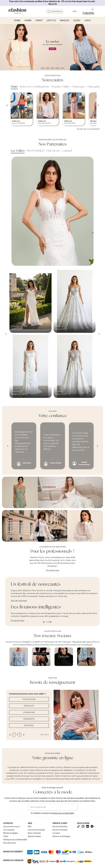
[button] (44, 622)
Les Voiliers (18, 151)
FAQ (30, 827)
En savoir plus (53, 570)
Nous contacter (34, 833)
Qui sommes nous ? (12, 827)
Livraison (56, 833)
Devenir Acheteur (60, 827)
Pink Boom (53, 151)
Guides (88, 20)
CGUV (6, 836)
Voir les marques (19, 600)
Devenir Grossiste (60, 830)
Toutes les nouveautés (88, 129)
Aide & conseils (34, 836)
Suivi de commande (36, 830)
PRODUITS (29, 706)
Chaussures (78, 87)
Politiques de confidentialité (15, 840)
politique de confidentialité (63, 813)
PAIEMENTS (29, 719)
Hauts (14, 87)
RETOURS (29, 725)
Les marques (9, 830)
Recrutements (10, 843)
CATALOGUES (29, 699)
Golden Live (16, 121)
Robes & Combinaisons (34, 87)
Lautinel (67, 151)
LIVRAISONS (29, 712)
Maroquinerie (95, 87)
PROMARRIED (36, 151)
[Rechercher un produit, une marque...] (57, 11)
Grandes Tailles (60, 87)
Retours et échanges (61, 836)
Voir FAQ (45, 735)
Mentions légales (11, 833)
